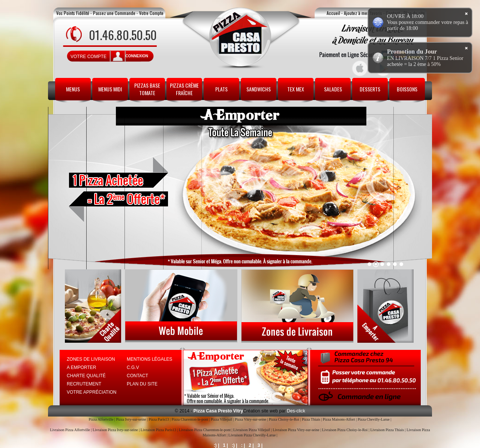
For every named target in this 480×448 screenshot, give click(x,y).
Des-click (295, 411)
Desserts (370, 89)
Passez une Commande (114, 13)
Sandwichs (259, 89)
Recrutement (84, 384)
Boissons (407, 89)
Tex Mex (296, 89)
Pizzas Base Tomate (147, 89)
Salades (333, 89)
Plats (221, 89)
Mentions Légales (149, 359)
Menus (73, 89)
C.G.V (133, 367)
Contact (137, 376)
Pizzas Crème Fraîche (184, 89)
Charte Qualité (86, 376)
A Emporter (81, 367)
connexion (137, 56)
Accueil (333, 13)
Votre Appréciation (91, 392)
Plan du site (142, 384)
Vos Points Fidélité (73, 13)
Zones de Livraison (91, 359)
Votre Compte (151, 13)
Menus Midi (110, 89)
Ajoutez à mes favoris (363, 13)
